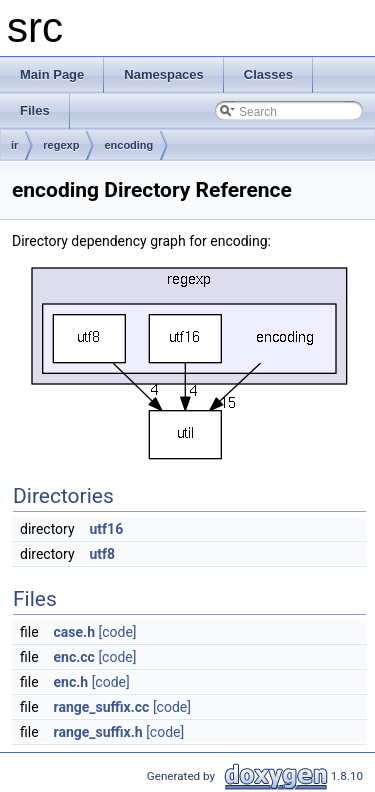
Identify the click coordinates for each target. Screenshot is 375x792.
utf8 (103, 554)
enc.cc (74, 657)
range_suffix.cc (102, 707)
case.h (74, 632)
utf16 (107, 529)
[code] (117, 632)
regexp (61, 145)
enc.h (71, 682)
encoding (128, 145)
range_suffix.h (98, 732)
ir (14, 145)
